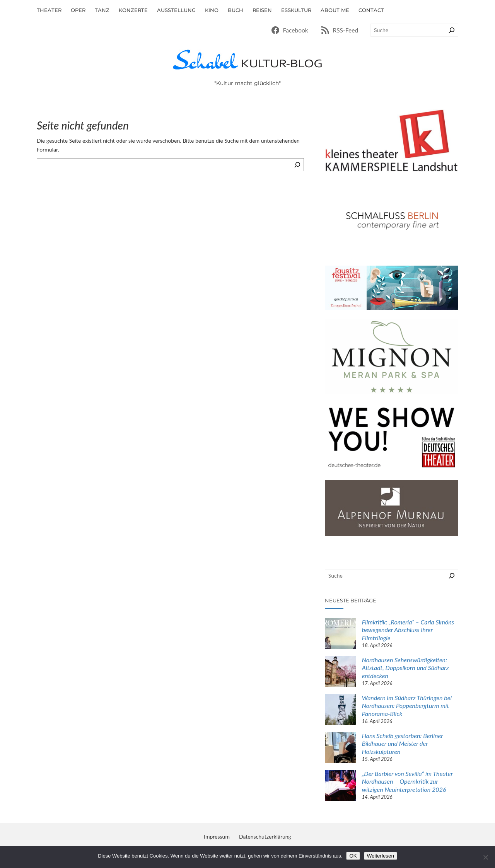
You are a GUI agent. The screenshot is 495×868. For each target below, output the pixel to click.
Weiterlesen (381, 856)
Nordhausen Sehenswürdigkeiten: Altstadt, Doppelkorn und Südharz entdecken (405, 668)
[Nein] (485, 857)
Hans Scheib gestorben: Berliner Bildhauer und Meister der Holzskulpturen (403, 744)
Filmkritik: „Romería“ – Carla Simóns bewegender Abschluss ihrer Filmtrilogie (408, 630)
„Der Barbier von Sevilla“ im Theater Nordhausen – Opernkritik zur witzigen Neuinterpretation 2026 (407, 782)
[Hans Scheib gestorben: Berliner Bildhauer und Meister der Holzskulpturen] (340, 748)
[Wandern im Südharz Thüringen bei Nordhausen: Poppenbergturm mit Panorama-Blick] (340, 710)
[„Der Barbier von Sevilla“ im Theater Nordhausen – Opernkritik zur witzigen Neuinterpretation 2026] (340, 786)
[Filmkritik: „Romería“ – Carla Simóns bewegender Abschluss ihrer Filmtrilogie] (340, 635)
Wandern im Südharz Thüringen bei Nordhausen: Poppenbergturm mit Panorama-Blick (407, 706)
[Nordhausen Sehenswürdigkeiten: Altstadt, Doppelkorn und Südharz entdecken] (340, 673)
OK (353, 856)
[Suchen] (452, 30)
